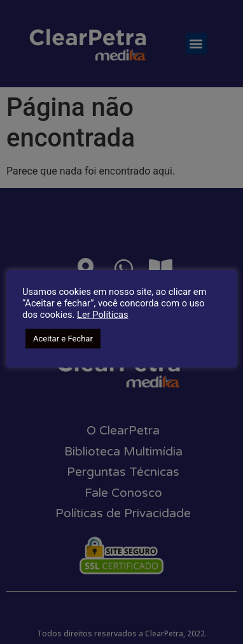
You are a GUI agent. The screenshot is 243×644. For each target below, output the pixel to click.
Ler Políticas (103, 315)
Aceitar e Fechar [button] (63, 339)
